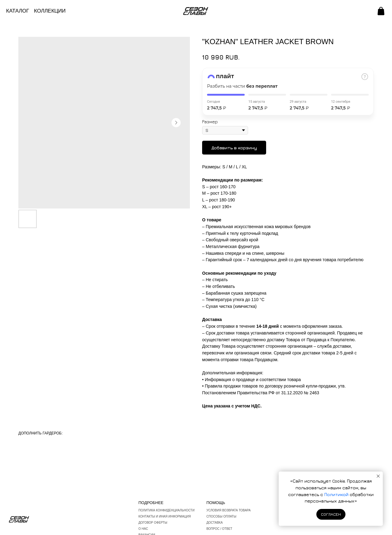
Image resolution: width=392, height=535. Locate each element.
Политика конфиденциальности (166, 510)
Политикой (337, 494)
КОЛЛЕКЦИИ (50, 11)
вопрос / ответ (219, 529)
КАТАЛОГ (18, 11)
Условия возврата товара (229, 510)
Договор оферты (153, 523)
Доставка (215, 523)
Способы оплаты (221, 516)
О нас (143, 529)
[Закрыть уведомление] (378, 476)
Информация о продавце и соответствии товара (253, 380)
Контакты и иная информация (165, 516)
